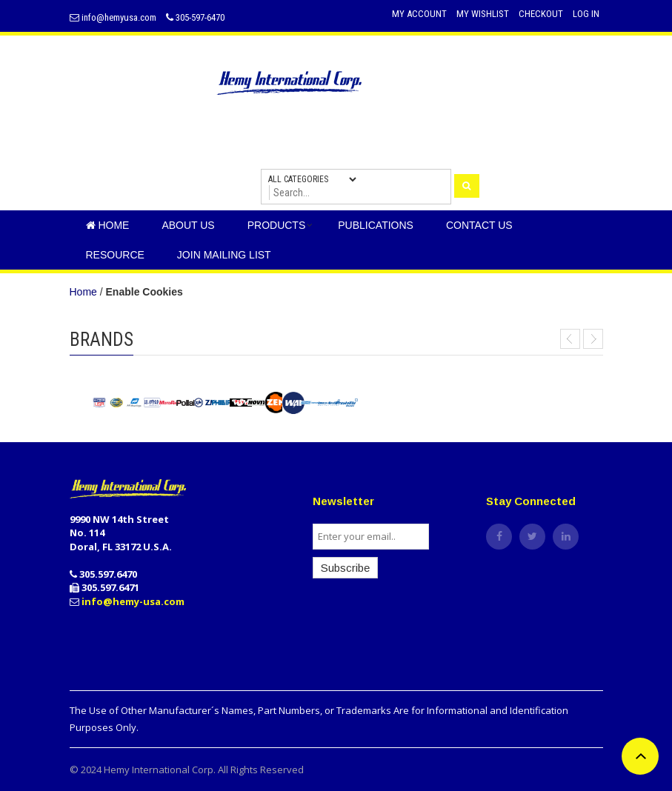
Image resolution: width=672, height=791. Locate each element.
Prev (570, 339)
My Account (419, 14)
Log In (586, 14)
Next (593, 339)
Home (83, 292)
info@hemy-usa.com (133, 601)
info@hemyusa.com (113, 17)
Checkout (541, 14)
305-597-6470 (195, 17)
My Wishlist (483, 14)
